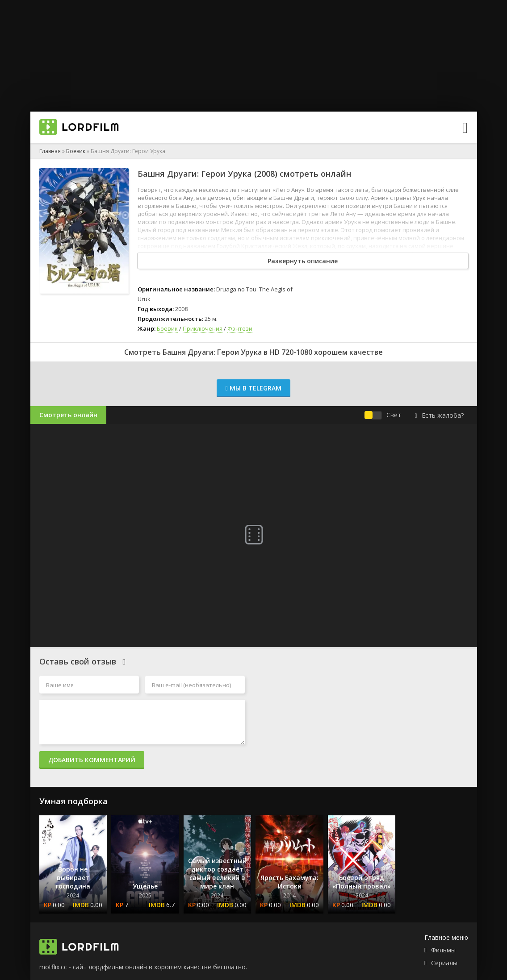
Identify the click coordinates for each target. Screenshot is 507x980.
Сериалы (444, 963)
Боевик (76, 151)
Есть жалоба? (439, 415)
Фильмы (443, 950)
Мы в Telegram (253, 388)
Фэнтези (240, 328)
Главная (50, 151)
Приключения (203, 328)
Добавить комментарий (92, 760)
